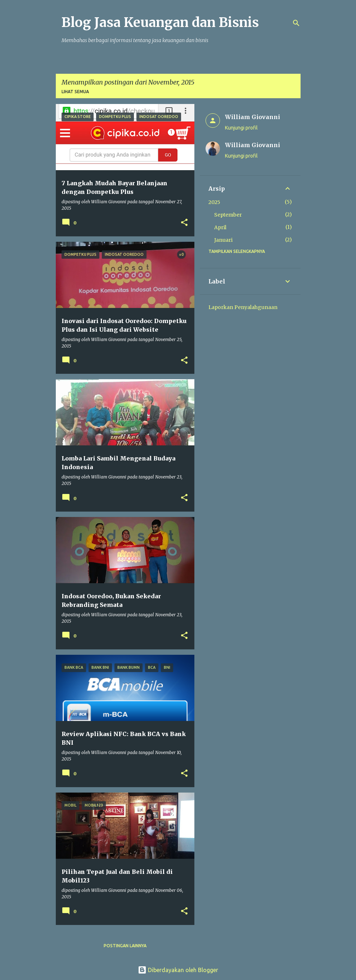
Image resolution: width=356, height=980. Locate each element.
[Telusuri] (296, 23)
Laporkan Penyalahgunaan (243, 307)
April (220, 227)
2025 (214, 202)
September (228, 215)
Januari (223, 240)
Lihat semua (75, 92)
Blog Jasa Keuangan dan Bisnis (160, 22)
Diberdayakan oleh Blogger (178, 970)
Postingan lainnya (125, 946)
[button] (184, 223)
